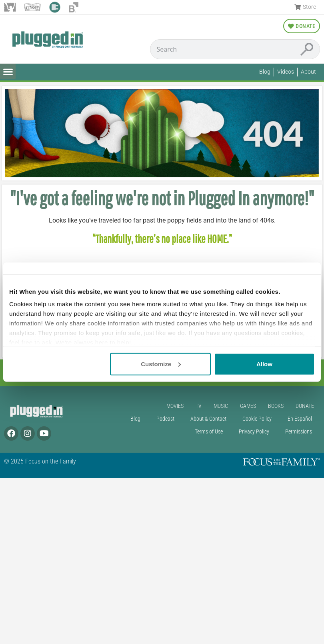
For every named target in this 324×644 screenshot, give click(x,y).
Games (248, 406)
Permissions (299, 432)
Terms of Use (209, 432)
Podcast (165, 419)
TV (199, 406)
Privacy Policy (254, 432)
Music (221, 406)
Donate (305, 406)
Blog (135, 419)
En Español (300, 419)
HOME (217, 239)
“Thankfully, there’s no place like (150, 239)
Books (276, 406)
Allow (264, 364)
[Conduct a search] (222, 49)
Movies (175, 406)
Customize (161, 364)
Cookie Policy (257, 419)
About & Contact (208, 419)
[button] (8, 71)
